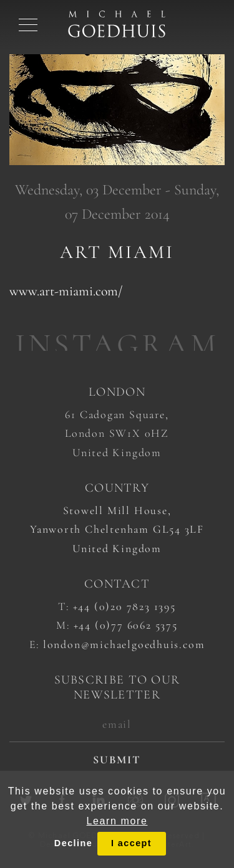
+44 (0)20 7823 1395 (124, 606)
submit (117, 760)
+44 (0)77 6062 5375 (126, 625)
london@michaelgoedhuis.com (124, 644)
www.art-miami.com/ (66, 291)
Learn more (117, 821)
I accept (131, 843)
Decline (73, 843)
